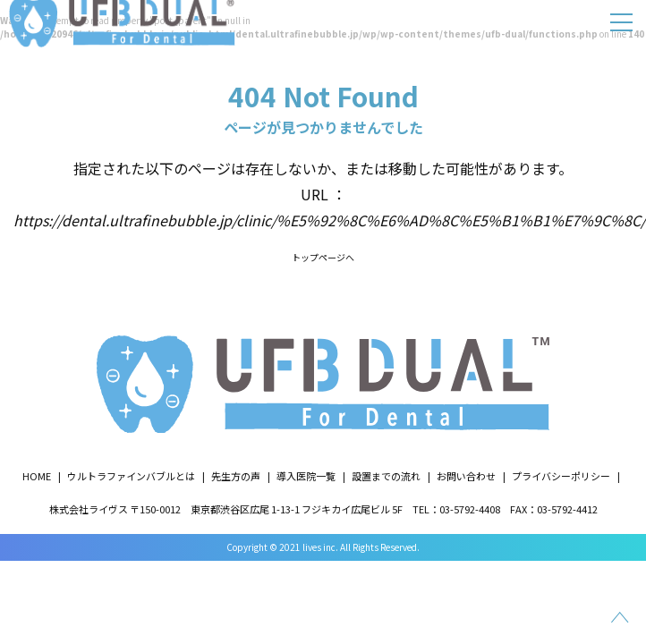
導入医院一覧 (306, 476)
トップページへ (323, 257)
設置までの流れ (386, 476)
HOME (37, 476)
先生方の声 (236, 476)
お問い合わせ (466, 476)
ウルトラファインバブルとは (131, 476)
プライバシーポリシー (561, 476)
